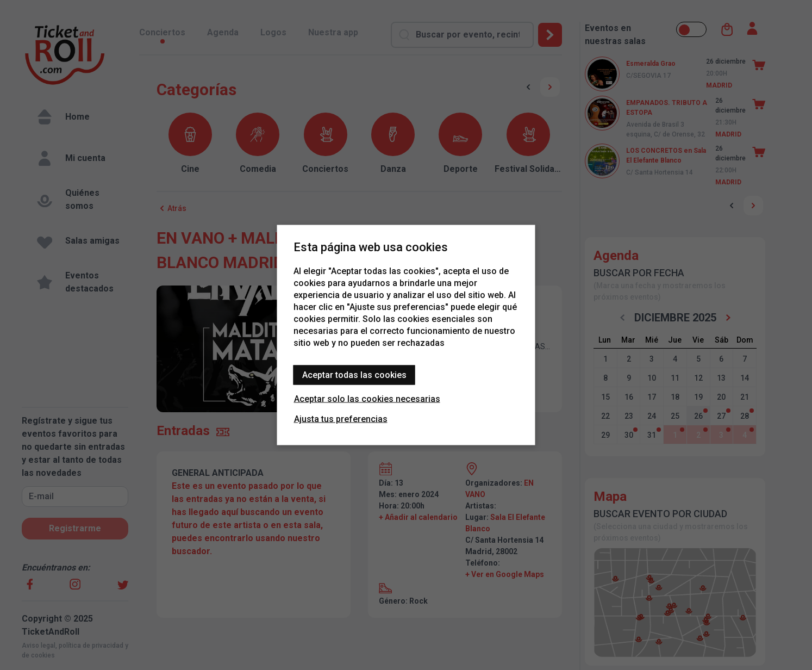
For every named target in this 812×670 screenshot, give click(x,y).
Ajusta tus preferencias (341, 419)
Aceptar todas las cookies (354, 375)
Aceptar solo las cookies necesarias (367, 399)
